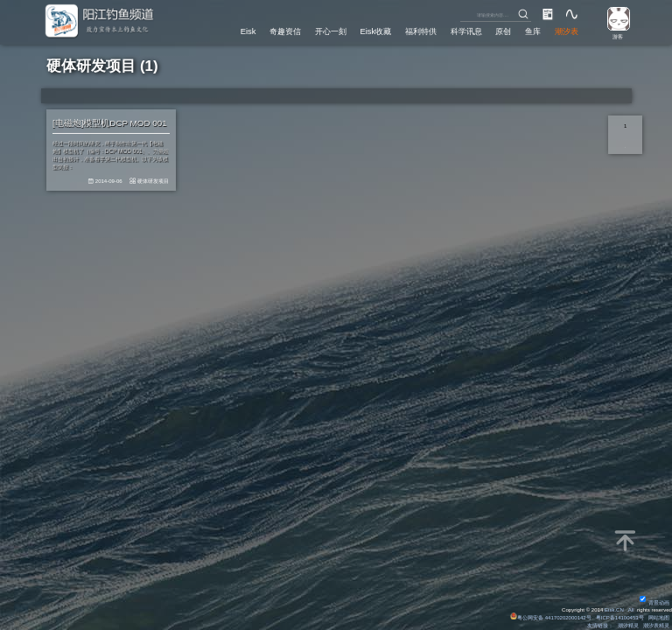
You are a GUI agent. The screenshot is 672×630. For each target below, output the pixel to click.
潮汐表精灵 (656, 626)
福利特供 (421, 31)
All (631, 610)
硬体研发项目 (154, 182)
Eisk (248, 31)
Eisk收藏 (375, 31)
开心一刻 (330, 31)
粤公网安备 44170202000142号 (551, 618)
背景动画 (654, 603)
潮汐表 (567, 31)
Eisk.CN (614, 610)
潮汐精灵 (628, 626)
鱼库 (533, 31)
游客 (617, 37)
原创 (503, 31)
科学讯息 (465, 31)
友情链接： (600, 626)
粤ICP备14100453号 (619, 618)
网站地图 (659, 618)
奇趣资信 (284, 31)
